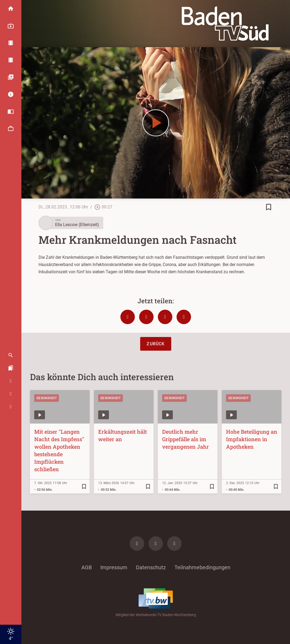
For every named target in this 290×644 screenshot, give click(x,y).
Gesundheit (47, 398)
